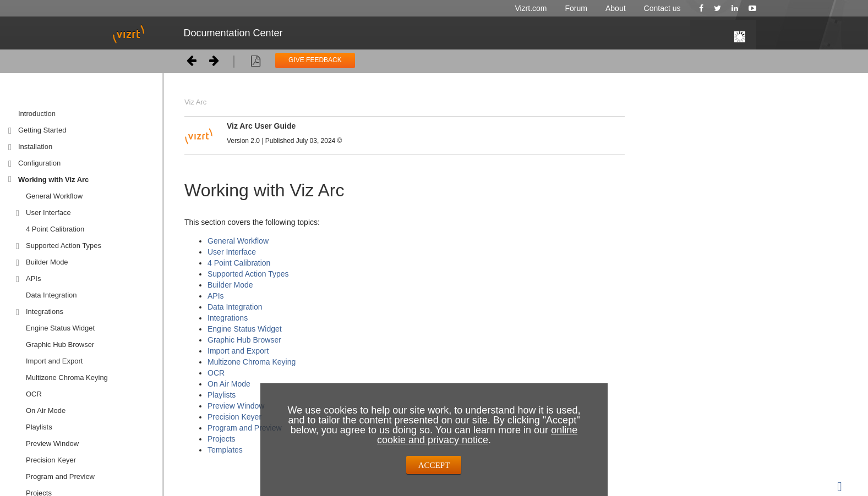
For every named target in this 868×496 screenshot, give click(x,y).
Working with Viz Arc (53, 180)
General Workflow (54, 196)
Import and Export (54, 361)
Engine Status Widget (60, 328)
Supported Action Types (64, 246)
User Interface (48, 213)
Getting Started (42, 130)
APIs (33, 279)
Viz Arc (195, 102)
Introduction (37, 114)
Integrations (45, 312)
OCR (216, 373)
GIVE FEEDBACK (315, 60)
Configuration (39, 163)
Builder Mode (47, 262)
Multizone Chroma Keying (67, 377)
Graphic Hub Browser (60, 345)
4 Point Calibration (55, 229)
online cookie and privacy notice (477, 435)
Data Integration (51, 295)
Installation (35, 147)
